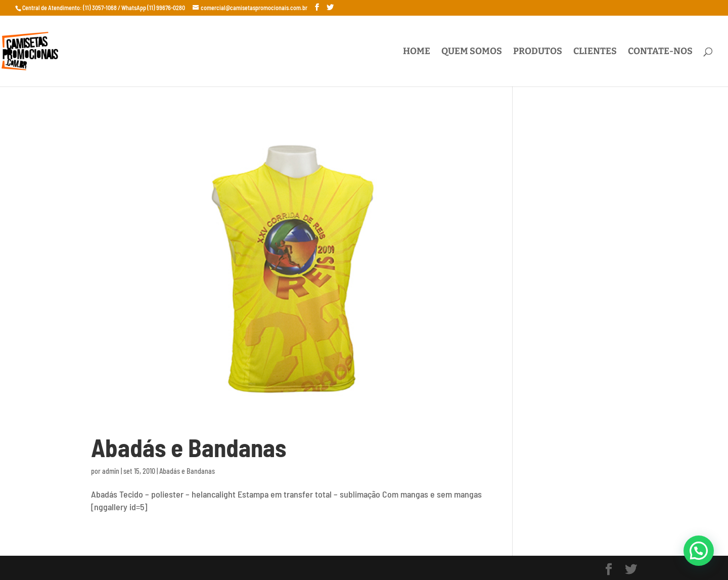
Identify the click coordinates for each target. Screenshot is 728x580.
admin (111, 471)
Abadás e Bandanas (189, 447)
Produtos (538, 52)
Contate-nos (660, 52)
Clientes (595, 52)
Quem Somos (472, 52)
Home (417, 52)
